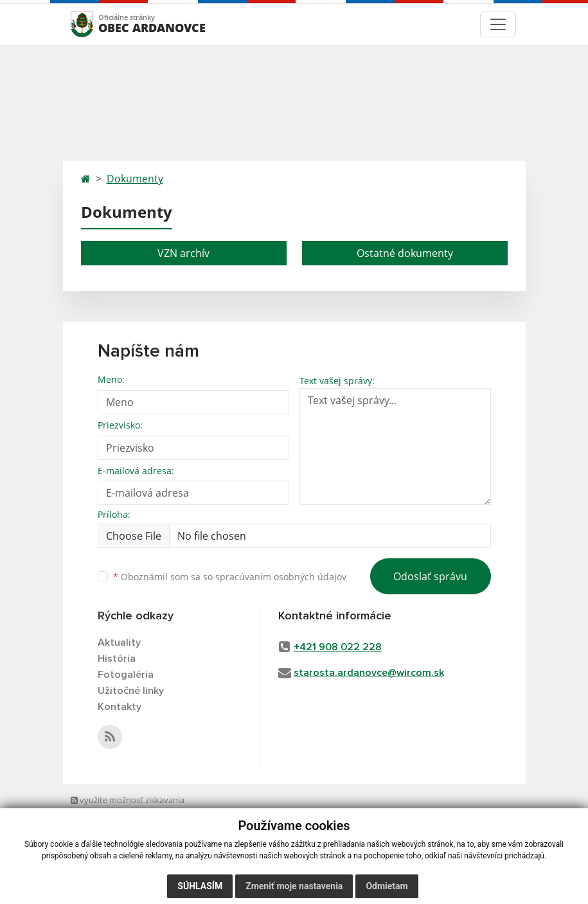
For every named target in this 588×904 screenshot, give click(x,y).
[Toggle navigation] (498, 24)
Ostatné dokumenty (405, 253)
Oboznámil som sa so (230, 577)
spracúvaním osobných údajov (281, 577)
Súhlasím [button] (200, 886)
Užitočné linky (131, 691)
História (117, 659)
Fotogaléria (126, 675)
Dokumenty (135, 179)
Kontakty (120, 707)
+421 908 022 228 (338, 647)
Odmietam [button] (387, 886)
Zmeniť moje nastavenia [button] (294, 886)
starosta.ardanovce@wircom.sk (369, 673)
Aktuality (119, 643)
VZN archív (183, 253)
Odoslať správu (430, 576)
